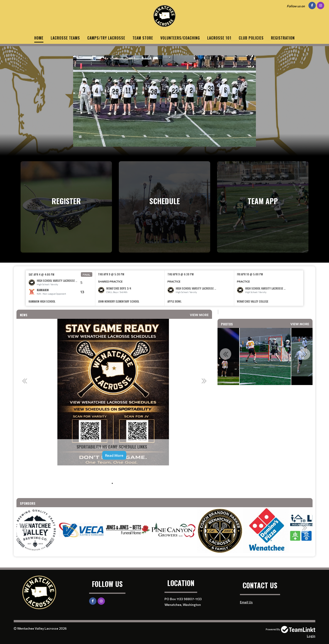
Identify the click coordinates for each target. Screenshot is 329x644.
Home (39, 38)
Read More (114, 455)
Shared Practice (110, 281)
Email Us (246, 602)
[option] (61, 288)
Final (87, 274)
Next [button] (204, 381)
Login (311, 636)
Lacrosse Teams (65, 38)
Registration (283, 38)
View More (199, 315)
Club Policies (251, 38)
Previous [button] (24, 381)
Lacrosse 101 (219, 38)
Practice (174, 281)
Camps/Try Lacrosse (106, 38)
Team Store (143, 38)
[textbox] (114, 478)
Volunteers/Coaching (180, 38)
